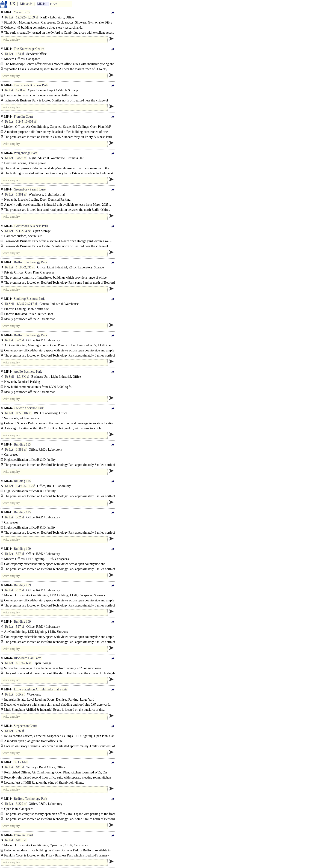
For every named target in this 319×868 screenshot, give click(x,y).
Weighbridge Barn (26, 153)
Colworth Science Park (29, 408)
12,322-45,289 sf (27, 17)
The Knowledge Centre (29, 49)
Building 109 (22, 549)
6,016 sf (21, 840)
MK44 (41, 4)
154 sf (20, 54)
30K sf (20, 694)
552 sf (20, 517)
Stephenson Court (25, 726)
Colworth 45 (22, 12)
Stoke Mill (21, 762)
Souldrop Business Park (29, 299)
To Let (9, 17)
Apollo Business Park (28, 372)
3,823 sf (21, 158)
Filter (53, 4)
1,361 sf (21, 195)
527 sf (20, 340)
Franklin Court (23, 117)
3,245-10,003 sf (26, 122)
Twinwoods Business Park (31, 85)
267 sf (20, 590)
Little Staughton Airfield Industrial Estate (41, 689)
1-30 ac (21, 90)
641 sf (20, 767)
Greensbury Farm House (30, 189)
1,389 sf (21, 450)
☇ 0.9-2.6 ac (24, 663)
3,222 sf (21, 804)
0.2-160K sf (24, 413)
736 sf (20, 731)
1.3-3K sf (23, 377)
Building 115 (22, 444)
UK (13, 4)
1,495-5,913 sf (25, 486)
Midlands (26, 4)
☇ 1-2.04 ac (23, 231)
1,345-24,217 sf (27, 304)
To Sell (9, 304)
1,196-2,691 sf (25, 267)
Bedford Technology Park (30, 262)
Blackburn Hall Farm (28, 658)
